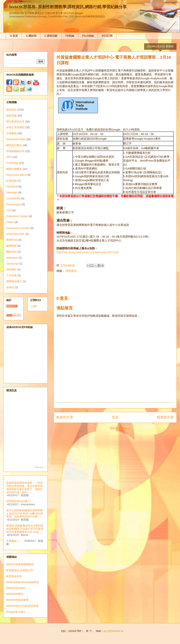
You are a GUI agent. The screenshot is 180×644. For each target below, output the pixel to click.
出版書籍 (12, 133)
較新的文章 (65, 417)
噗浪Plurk (12, 240)
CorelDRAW (13, 198)
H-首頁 (14, 36)
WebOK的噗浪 (15, 594)
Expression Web (16, 139)
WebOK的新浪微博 (17, 600)
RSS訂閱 (107, 36)
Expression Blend (16, 175)
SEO (9, 157)
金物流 (10, 287)
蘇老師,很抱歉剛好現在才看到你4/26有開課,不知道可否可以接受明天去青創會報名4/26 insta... (25, 529)
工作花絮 (12, 275)
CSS (9, 210)
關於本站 (12, 252)
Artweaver (12, 258)
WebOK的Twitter (16, 588)
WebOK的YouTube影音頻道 (22, 606)
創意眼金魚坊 (14, 576)
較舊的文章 (165, 417)
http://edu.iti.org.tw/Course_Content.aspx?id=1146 (87, 252)
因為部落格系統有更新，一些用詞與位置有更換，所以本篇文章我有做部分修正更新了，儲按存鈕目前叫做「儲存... (25, 487)
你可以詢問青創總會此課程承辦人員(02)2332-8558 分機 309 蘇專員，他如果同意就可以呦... (25, 513)
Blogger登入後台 (16, 612)
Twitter (10, 222)
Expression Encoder (18, 228)
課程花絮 (12, 116)
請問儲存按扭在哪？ (18, 501)
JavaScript (12, 264)
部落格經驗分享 (15, 151)
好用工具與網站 (15, 127)
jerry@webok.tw (114, 631)
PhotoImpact (14, 204)
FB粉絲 (70, 36)
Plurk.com (39, 467)
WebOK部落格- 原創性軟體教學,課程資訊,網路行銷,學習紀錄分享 (68, 7)
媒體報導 (12, 246)
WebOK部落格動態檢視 (20, 564)
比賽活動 (12, 181)
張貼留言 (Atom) (120, 428)
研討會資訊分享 (15, 122)
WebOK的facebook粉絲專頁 (23, 582)
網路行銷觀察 (14, 169)
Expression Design (17, 216)
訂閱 (34, 306)
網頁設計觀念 (14, 145)
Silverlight (12, 193)
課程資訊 (71, 271)
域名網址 (12, 269)
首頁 (115, 417)
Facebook (12, 187)
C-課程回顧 (51, 36)
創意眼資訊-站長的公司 (20, 570)
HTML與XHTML (16, 234)
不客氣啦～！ (14, 541)
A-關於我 (31, 36)
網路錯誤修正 (14, 281)
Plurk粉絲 (88, 36)
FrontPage (12, 163)
